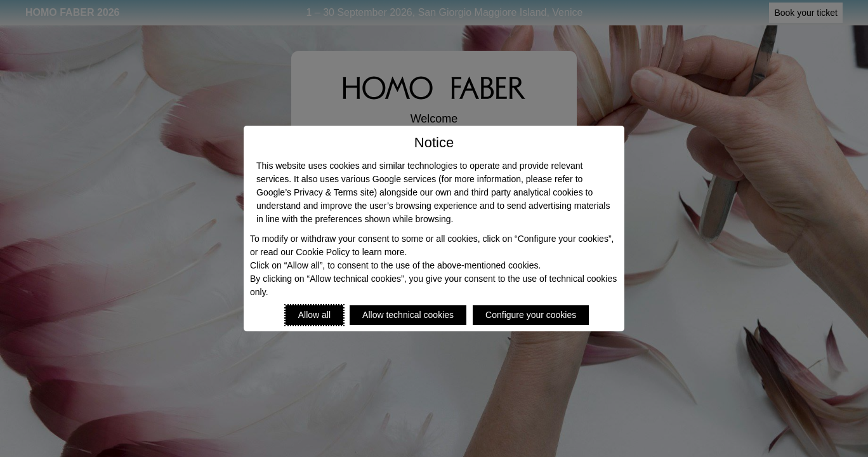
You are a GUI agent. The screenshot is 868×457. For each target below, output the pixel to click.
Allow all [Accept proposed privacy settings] (314, 315)
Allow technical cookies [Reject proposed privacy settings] (408, 315)
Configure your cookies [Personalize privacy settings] (531, 315)
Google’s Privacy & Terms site (315, 192)
